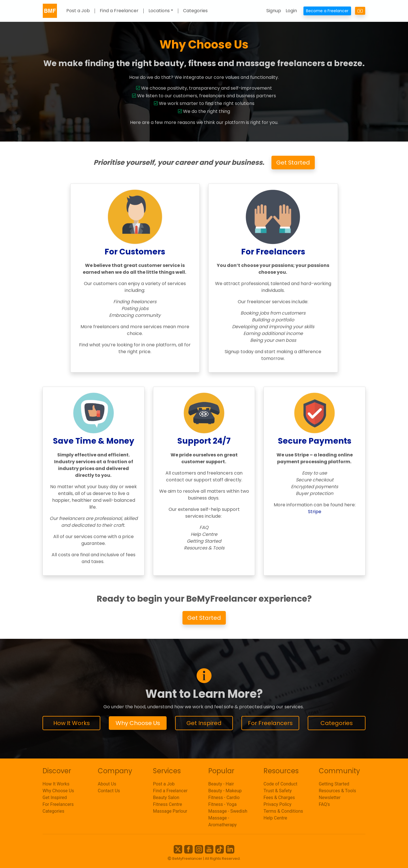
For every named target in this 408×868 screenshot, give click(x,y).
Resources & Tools (337, 791)
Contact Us (109, 791)
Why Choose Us (138, 723)
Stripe (315, 512)
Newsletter (330, 798)
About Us (107, 784)
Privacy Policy (278, 804)
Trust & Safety (278, 791)
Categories (195, 11)
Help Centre (275, 818)
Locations (159, 11)
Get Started (293, 163)
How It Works (72, 723)
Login (291, 11)
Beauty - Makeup (225, 791)
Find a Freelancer (119, 11)
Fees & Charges (279, 798)
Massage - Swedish (228, 811)
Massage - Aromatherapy (222, 821)
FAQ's (324, 804)
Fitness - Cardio (224, 798)
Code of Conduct (280, 784)
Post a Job (78, 11)
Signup (274, 11)
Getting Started (334, 784)
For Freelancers (270, 723)
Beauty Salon (166, 798)
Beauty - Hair (221, 784)
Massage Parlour (170, 811)
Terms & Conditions (283, 811)
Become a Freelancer (327, 11)
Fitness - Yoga (222, 804)
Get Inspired (204, 723)
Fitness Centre (168, 804)
